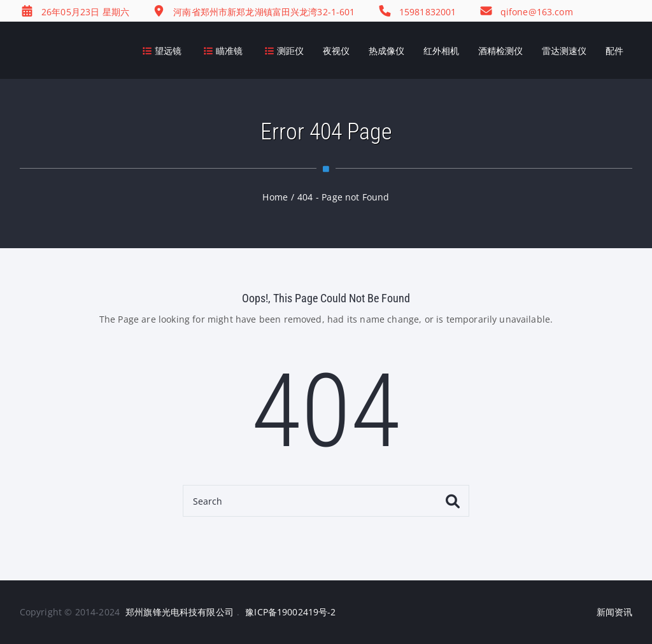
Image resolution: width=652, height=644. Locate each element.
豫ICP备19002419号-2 (290, 612)
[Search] (326, 501)
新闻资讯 (615, 612)
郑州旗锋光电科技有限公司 (180, 612)
